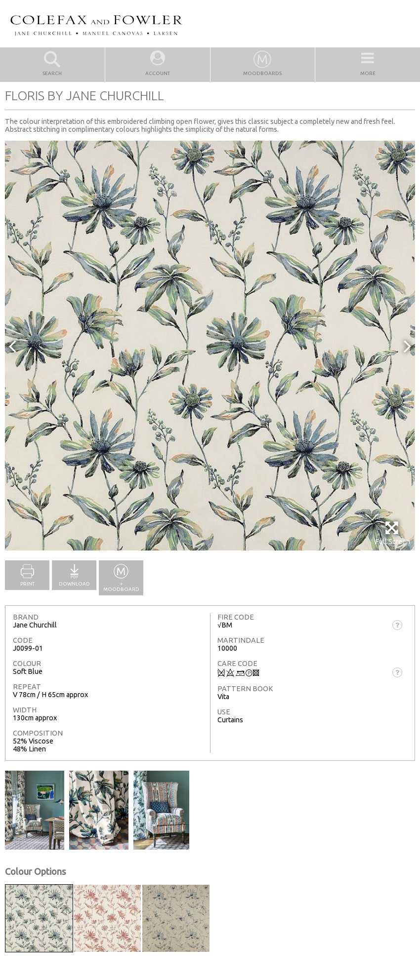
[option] (210, 346)
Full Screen (393, 533)
